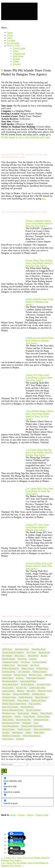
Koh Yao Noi (8, 688)
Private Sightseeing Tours (13, 710)
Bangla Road (44, 652)
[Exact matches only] (5, 778)
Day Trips (35, 665)
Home (10, 33)
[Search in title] (5, 784)
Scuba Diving (29, 716)
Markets (21, 691)
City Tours (25, 662)
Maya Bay (31, 691)
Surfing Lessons (24, 729)
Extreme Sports (9, 672)
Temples (6, 732)
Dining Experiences (11, 668)
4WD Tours (7, 649)
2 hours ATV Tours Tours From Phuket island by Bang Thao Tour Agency (39, 377)
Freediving (7, 675)
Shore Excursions (24, 720)
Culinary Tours (9, 665)
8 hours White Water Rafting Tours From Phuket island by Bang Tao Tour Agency (39, 263)
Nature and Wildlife (21, 694)
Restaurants (7, 716)
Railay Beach (46, 713)
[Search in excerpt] (5, 795)
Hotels (30, 815)
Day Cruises (23, 665)
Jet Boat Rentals (28, 684)
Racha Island (23, 713)
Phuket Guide (13, 46)
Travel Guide (19, 48)
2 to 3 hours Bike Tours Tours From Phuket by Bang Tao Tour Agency (39, 491)
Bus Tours (22, 659)
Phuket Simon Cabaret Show (14, 704)
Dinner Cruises (28, 668)
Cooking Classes (39, 662)
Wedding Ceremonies (11, 736)
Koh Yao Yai (21, 688)
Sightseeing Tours (41, 720)
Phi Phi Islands (9, 700)
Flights (16, 61)
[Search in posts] (5, 801)
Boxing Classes (9, 659)
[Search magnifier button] (4, 771)
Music (16, 51)
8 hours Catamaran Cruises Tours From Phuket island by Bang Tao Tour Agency (39, 223)
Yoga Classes (8, 739)
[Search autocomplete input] (41, 764)
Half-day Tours (35, 675)
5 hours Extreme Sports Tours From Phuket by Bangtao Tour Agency (40, 340)
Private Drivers (27, 707)
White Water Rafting (32, 736)
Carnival (33, 659)
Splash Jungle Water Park (32, 726)
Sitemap (17, 64)
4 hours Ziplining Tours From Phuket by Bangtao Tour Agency (39, 302)
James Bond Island (10, 684)
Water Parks (39, 732)
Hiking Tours (8, 678)
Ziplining (20, 739)
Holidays (20, 678)
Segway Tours (44, 716)
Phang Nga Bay (42, 697)
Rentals (16, 59)
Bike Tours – (20, 656)
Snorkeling (27, 723)
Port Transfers (35, 704)
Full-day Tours (20, 675)
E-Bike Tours (42, 668)
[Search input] (14, 764)
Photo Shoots (23, 700)
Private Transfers (34, 710)
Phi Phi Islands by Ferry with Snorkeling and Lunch (26, 137)
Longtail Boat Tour (37, 688)
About (10, 35)
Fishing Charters (40, 672)
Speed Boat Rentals (11, 726)
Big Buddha (7, 656)
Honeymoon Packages (36, 678)
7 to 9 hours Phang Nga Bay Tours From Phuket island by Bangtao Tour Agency (39, 452)
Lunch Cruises (9, 691)
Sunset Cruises (9, 729)
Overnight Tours (9, 697)
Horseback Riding (10, 681)
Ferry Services (24, 672)
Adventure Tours (22, 649)
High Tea (48, 675)
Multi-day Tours (45, 691)
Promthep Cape (9, 713)
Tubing (29, 732)
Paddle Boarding (26, 697)
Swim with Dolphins (42, 729)
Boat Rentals (33, 656)
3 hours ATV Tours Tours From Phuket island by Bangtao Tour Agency (37, 527)
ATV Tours (31, 652)
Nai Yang (6, 694)
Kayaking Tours (44, 684)
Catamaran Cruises (10, 662)
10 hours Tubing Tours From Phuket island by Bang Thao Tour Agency (39, 566)
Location (11, 40)
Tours (10, 38)
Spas (36, 723)
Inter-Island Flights (28, 681)
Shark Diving (8, 720)
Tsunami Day (19, 53)
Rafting (35, 713)
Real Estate (18, 56)
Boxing (44, 656)
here (44, 199)
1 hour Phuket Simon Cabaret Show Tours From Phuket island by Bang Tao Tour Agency (39, 415)
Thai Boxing (18, 732)
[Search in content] (5, 789)
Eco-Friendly (13, 43)
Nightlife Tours (38, 694)
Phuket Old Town (39, 700)
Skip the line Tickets (11, 723)
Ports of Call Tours (10, 707)
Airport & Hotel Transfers (13, 652)
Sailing (18, 716)
